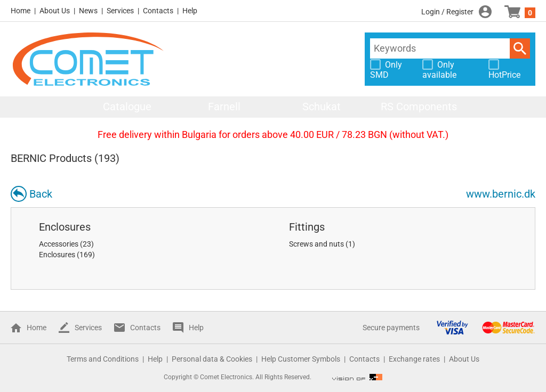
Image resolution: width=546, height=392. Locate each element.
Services (120, 11)
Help (190, 11)
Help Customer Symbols (301, 359)
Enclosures (65, 227)
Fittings (307, 227)
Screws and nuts (316, 244)
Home (21, 11)
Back (41, 194)
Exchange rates (414, 359)
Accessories (59, 244)
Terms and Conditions (103, 359)
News (88, 11)
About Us (55, 11)
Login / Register (447, 12)
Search (520, 48)
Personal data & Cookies (212, 359)
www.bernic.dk (501, 194)
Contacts (158, 11)
